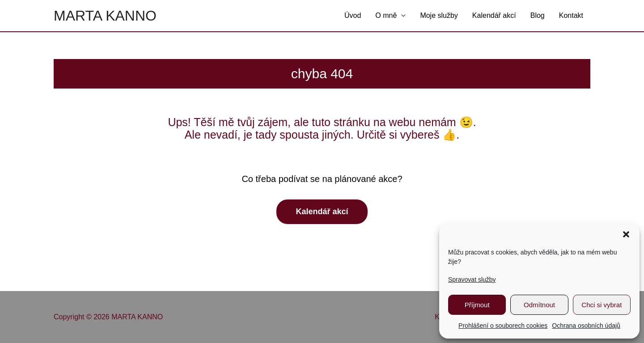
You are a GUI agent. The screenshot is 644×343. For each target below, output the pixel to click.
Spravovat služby (472, 279)
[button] (626, 234)
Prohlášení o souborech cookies (503, 326)
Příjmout (477, 305)
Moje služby (439, 15)
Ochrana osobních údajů (586, 326)
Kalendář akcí (494, 15)
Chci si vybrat (602, 305)
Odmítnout (539, 305)
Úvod (353, 15)
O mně (386, 15)
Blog (538, 15)
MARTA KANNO (105, 16)
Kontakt (571, 15)
